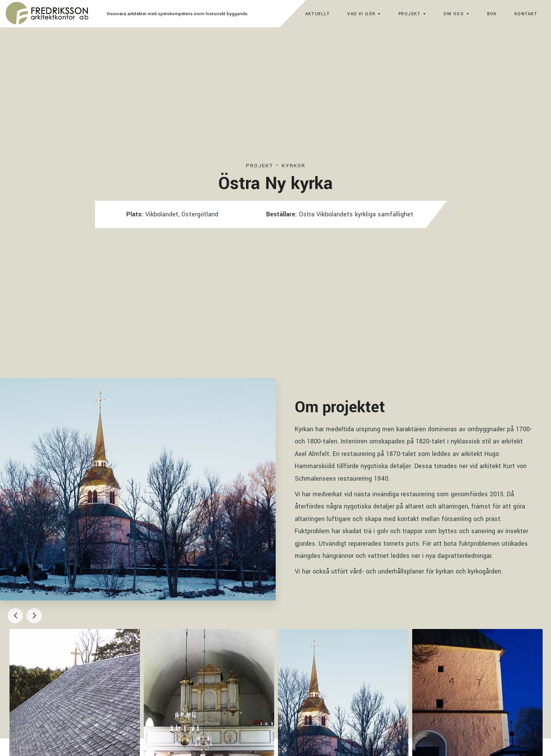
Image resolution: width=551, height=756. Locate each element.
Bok (492, 14)
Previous (15, 616)
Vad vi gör (361, 14)
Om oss (454, 14)
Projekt (410, 14)
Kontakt (526, 14)
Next (34, 616)
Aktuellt (318, 14)
